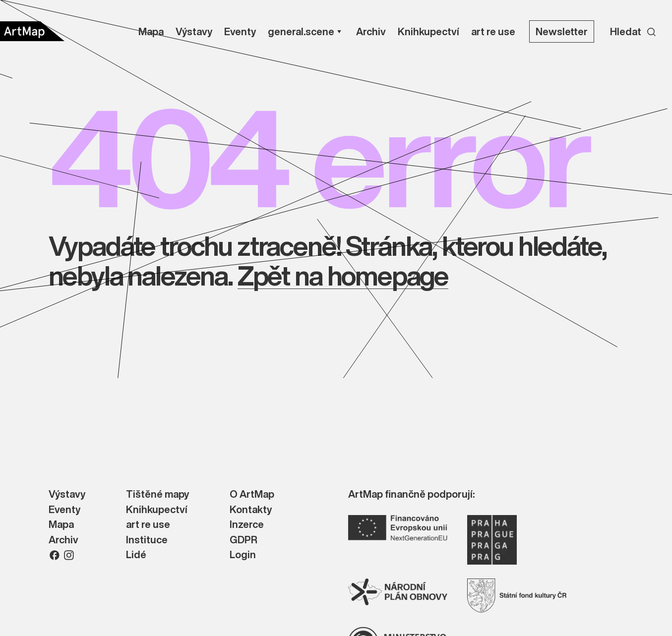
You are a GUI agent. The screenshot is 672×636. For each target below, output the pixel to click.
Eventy (64, 510)
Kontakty (251, 510)
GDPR (244, 540)
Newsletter (562, 31)
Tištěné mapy (157, 494)
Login (243, 555)
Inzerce (247, 525)
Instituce (147, 540)
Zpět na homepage (343, 275)
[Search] (633, 31)
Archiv (63, 540)
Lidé (136, 555)
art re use (148, 525)
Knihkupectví (157, 510)
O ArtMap (252, 494)
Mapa (61, 525)
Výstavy (67, 494)
